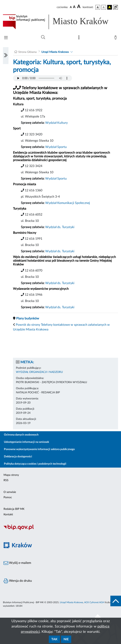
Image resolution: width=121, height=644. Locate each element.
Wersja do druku (18, 581)
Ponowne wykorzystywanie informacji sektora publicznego (39, 449)
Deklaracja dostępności (18, 457)
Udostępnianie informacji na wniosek (26, 442)
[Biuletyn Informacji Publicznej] (60, 529)
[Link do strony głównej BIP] (60, 22)
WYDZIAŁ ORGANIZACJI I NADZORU (39, 372)
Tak (54, 639)
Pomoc (8, 497)
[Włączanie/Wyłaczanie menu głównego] (6, 38)
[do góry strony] (116, 601)
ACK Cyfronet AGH (94, 602)
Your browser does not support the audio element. (42, 78)
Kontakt (8, 515)
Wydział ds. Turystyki (60, 227)
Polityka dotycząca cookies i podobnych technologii (35, 464)
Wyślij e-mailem (17, 563)
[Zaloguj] (116, 38)
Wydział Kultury (56, 123)
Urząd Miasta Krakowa (55, 52)
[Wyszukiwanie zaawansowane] (43, 37)
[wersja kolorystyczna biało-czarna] (104, 7)
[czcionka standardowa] (71, 7)
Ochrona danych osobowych (21, 435)
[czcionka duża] (79, 7)
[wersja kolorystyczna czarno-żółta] (110, 7)
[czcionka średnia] (74, 7)
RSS (6, 480)
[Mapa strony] (80, 38)
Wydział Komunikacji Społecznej (68, 203)
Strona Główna (27, 52)
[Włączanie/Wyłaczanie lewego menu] (6, 56)
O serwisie (10, 492)
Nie (66, 639)
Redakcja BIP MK (14, 509)
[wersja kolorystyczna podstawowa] (98, 7)
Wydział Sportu (56, 147)
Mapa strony (11, 475)
